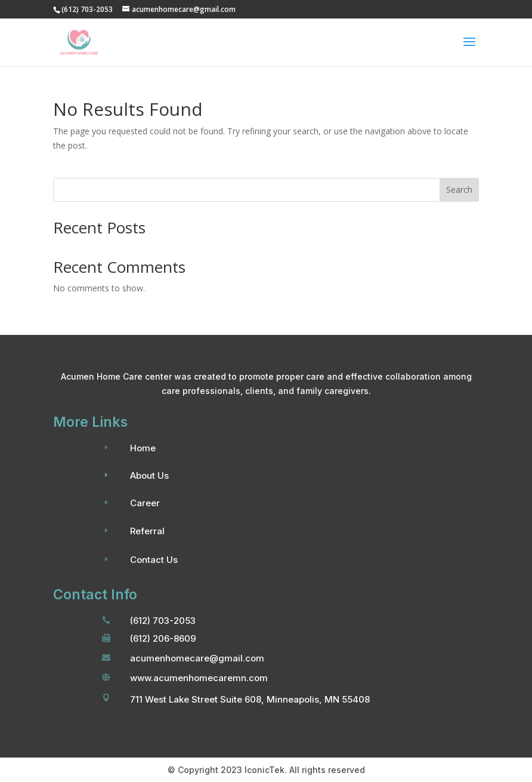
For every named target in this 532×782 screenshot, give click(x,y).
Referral (147, 531)
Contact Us (154, 560)
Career (145, 503)
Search (459, 190)
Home (143, 448)
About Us (149, 475)
